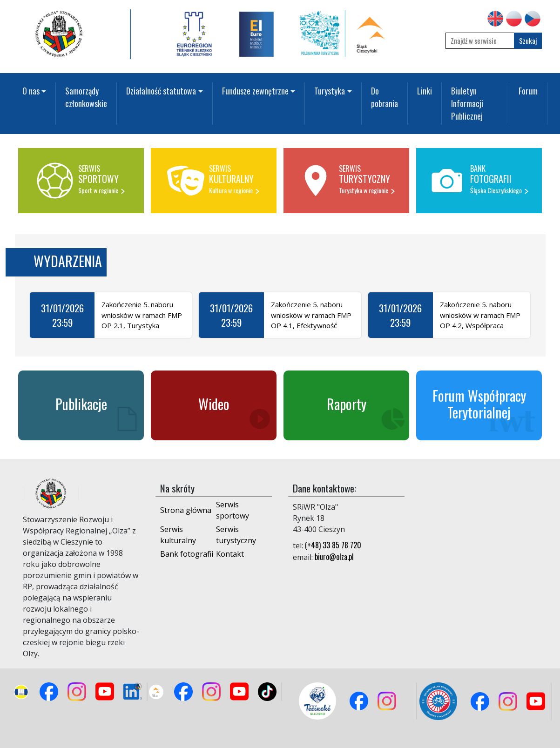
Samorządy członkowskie (86, 97)
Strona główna (186, 510)
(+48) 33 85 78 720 (333, 545)
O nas (31, 91)
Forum (528, 91)
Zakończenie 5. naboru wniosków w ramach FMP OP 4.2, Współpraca (480, 315)
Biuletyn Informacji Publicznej (467, 103)
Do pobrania (385, 97)
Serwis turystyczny (236, 535)
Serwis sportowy (233, 510)
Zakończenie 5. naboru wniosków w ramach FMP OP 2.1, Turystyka (142, 315)
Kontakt (230, 554)
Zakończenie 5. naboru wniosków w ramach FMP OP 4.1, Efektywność (311, 315)
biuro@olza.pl (334, 557)
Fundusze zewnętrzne (255, 91)
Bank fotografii (187, 554)
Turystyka (330, 91)
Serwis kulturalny (178, 535)
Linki (425, 91)
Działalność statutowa (161, 91)
